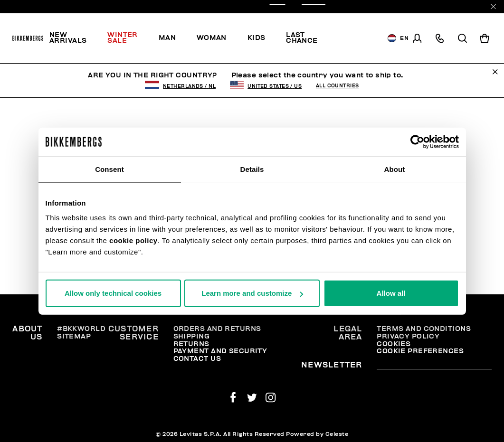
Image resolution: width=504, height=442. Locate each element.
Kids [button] (257, 38)
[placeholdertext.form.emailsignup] (434, 366)
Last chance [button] (302, 38)
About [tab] (395, 169)
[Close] (493, 6)
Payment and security (220, 351)
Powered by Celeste (317, 434)
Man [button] (167, 38)
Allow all (391, 293)
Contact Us (197, 359)
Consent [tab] (109, 169)
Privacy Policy (408, 336)
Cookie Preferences (420, 351)
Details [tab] (252, 169)
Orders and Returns (217, 329)
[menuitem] (73, 38)
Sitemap (74, 336)
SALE (278, 7)
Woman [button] (212, 38)
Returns (191, 344)
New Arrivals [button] (68, 38)
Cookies (394, 344)
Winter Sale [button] (123, 38)
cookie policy (133, 240)
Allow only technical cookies (113, 293)
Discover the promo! (355, 38)
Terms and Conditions (424, 329)
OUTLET (314, 7)
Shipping (192, 336)
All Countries (338, 86)
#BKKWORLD (81, 329)
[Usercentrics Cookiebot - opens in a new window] (417, 141)
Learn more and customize (252, 293)
